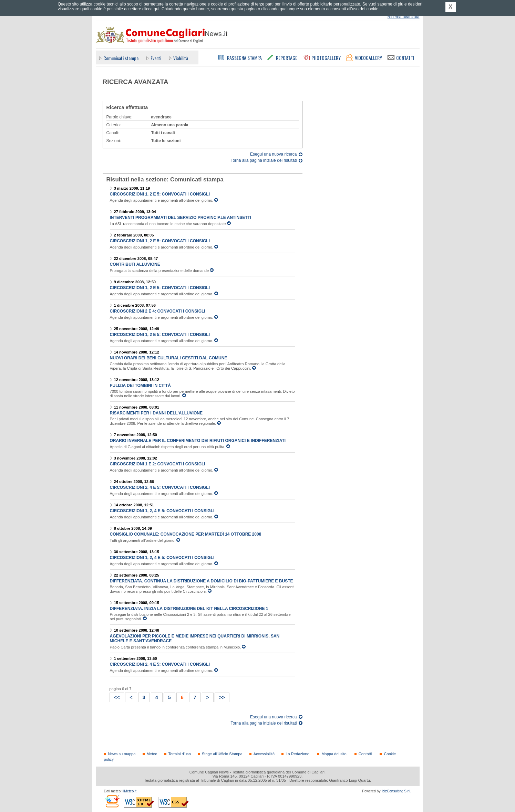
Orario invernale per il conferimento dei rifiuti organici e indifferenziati (198, 441)
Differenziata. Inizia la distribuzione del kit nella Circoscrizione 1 (189, 609)
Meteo (152, 754)
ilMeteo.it (130, 791)
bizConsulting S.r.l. (397, 791)
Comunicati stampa (121, 58)
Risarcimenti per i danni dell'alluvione (156, 413)
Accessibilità (264, 754)
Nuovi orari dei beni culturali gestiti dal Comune (169, 358)
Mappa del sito (334, 754)
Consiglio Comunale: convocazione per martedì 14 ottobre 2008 (186, 534)
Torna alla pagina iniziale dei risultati (264, 160)
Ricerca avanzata (404, 17)
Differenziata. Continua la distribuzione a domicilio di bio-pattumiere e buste (202, 581)
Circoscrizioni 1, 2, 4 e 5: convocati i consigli (162, 511)
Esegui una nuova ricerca (273, 154)
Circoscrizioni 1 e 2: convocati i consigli (158, 464)
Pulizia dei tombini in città (140, 386)
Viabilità (181, 58)
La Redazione (297, 754)
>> (220, 697)
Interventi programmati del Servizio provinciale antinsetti (181, 218)
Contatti (365, 754)
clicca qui (151, 9)
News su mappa (122, 754)
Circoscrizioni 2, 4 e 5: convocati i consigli (160, 487)
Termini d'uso (180, 754)
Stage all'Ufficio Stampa (222, 754)
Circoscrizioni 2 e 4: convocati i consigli (158, 311)
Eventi (156, 58)
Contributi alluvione (135, 264)
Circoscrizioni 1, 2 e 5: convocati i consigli (160, 194)
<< (115, 697)
